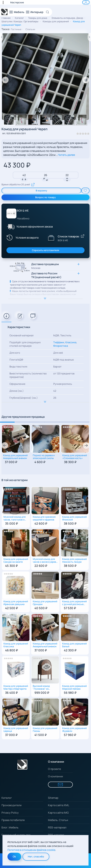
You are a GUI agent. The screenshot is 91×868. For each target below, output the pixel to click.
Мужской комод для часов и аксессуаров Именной (44, 561)
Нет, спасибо (36, 857)
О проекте (54, 769)
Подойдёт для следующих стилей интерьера (25, 344)
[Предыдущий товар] (2, 37)
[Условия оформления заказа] (11, 227)
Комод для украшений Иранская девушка (16, 603)
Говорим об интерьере (16, 835)
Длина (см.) (17, 391)
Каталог (7, 798)
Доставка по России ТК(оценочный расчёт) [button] (46, 275)
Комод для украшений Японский (74, 518)
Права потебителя (13, 820)
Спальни (30, 29)
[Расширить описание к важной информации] (45, 402)
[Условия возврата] (22, 238)
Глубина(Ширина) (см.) (24, 398)
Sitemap (53, 798)
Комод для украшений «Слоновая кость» (75, 457)
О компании (55, 776)
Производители (11, 805)
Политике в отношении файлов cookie (31, 850)
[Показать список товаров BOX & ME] (51, 238)
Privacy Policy (10, 813)
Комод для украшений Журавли (74, 730)
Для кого (15, 353)
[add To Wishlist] (85, 191)
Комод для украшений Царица (16, 730)
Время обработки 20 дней (18, 185)
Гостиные (16, 29)
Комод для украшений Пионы (45, 730)
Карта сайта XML (59, 805)
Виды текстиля (18, 367)
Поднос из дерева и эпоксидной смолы (44, 457)
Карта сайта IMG (58, 813)
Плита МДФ (16, 360)
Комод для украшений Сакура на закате (16, 561)
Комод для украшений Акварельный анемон (15, 457)
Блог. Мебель (10, 827)
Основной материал (22, 335)
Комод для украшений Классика (16, 645)
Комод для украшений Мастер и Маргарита (16, 687)
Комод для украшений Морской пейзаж (74, 687)
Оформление (17, 384)
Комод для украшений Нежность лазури (74, 561)
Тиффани (59, 342)
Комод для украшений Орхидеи (45, 603)
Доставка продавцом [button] (45, 266)
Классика (71, 342)
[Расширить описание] (45, 299)
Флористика (61, 346)
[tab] (6, 316)
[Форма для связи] (60, 785)
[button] (5, 2)
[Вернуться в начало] (4, 12)
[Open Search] (49, 12)
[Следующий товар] (89, 37)
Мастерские (17, 2)
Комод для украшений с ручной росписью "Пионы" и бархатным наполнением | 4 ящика (74, 603)
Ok (14, 857)
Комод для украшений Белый (74, 645)
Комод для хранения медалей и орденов (44, 518)
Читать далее (66, 155)
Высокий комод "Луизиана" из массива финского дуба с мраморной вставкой (43, 688)
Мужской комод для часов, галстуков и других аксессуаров (15, 518)
